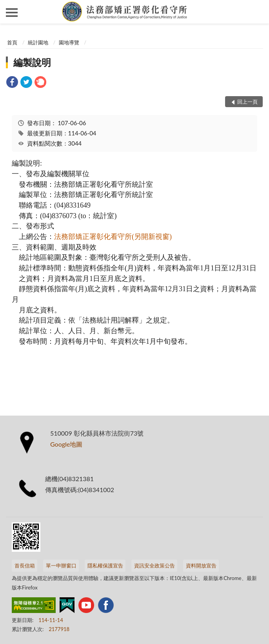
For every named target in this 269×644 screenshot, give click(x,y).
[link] (12, 83)
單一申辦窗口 (61, 566)
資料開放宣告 (201, 566)
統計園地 (38, 42)
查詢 (257, 12)
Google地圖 (66, 444)
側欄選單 (12, 13)
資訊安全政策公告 (154, 566)
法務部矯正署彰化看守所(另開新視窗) (113, 237)
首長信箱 (25, 566)
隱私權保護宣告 (105, 566)
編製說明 (32, 62)
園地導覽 (69, 42)
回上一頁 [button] (247, 102)
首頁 (12, 42)
